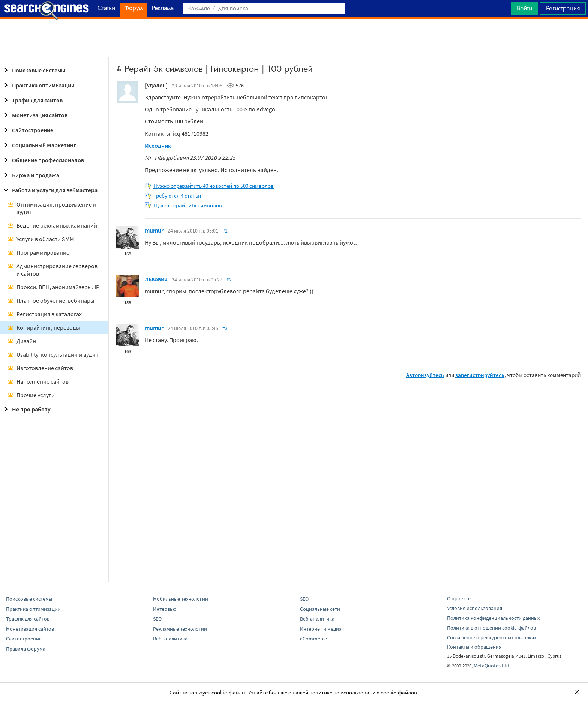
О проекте (459, 598)
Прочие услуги (31, 395)
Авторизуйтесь (425, 375)
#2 (229, 279)
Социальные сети (320, 609)
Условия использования (475, 608)
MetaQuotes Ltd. (492, 666)
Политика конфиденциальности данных (493, 618)
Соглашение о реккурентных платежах (492, 637)
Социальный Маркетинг (39, 145)
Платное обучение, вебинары (51, 300)
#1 (225, 231)
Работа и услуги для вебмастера (49, 190)
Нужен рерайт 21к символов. (188, 205)
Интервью (165, 609)
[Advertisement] (294, 38)
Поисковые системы (33, 70)
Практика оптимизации (38, 85)
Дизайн (22, 341)
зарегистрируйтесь (480, 375)
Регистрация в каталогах (45, 314)
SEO (157, 619)
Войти (524, 8)
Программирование (38, 252)
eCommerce (313, 639)
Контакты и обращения (474, 647)
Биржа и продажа (30, 175)
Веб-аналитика (170, 639)
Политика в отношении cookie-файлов (491, 628)
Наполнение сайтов (38, 381)
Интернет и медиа (321, 629)
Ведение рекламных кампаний (52, 225)
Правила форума (26, 649)
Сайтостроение (27, 130)
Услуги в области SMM (41, 239)
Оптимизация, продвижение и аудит (52, 208)
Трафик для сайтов (32, 100)
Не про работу (26, 409)
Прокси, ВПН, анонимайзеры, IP (53, 287)
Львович (156, 279)
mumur (154, 230)
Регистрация (563, 8)
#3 (225, 328)
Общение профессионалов (43, 160)
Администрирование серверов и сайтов (52, 270)
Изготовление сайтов (40, 368)
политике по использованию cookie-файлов (363, 692)
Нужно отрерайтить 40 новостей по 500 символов (214, 186)
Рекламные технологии (180, 629)
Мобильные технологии (181, 599)
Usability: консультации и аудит (53, 354)
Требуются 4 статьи (177, 196)
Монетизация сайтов (34, 115)
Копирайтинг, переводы (44, 327)
